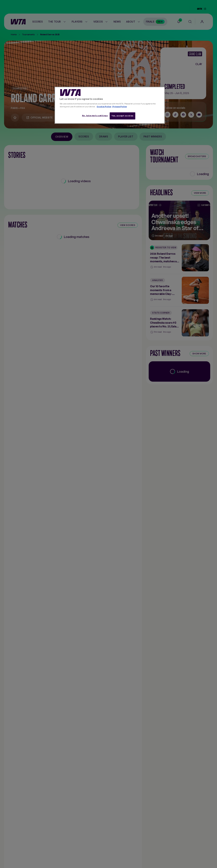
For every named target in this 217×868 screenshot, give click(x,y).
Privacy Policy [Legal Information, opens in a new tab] (119, 107)
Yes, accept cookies (122, 116)
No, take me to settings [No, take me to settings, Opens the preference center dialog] (95, 116)
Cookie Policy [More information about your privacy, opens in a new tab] (104, 107)
